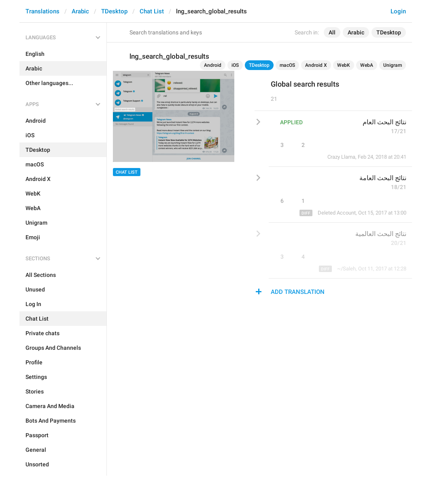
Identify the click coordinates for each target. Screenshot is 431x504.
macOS (287, 65)
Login (398, 11)
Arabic (80, 11)
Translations (42, 11)
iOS (235, 65)
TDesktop (114, 11)
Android (213, 65)
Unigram (393, 65)
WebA (367, 65)
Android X (316, 65)
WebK (344, 65)
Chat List (152, 11)
